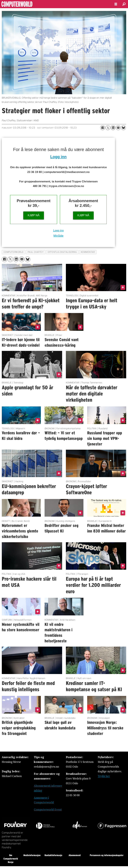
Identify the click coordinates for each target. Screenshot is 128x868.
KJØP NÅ (34, 215)
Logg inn (58, 157)
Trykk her (104, 776)
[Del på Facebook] (103, 128)
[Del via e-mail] (118, 128)
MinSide (58, 236)
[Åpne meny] (116, 4)
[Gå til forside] (26, 4)
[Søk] (124, 4)
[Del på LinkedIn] (113, 128)
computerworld (14, 252)
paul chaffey (36, 252)
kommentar (88, 252)
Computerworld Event (48, 809)
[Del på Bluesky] (123, 128)
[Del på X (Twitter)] (108, 128)
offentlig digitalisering (62, 252)
